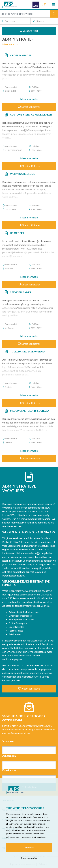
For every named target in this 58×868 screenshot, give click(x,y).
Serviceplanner (21, 292)
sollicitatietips (15, 648)
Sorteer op (9, 21)
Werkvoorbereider (23, 174)
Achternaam (9, 756)
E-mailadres (9, 770)
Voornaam (8, 741)
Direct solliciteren (29, 107)
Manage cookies (29, 858)
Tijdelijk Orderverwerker (28, 351)
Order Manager (21, 55)
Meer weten (11, 44)
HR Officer (17, 233)
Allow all (29, 847)
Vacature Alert (29, 31)
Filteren (38, 21)
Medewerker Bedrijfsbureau (29, 411)
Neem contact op (29, 689)
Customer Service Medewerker (31, 115)
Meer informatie (29, 99)
